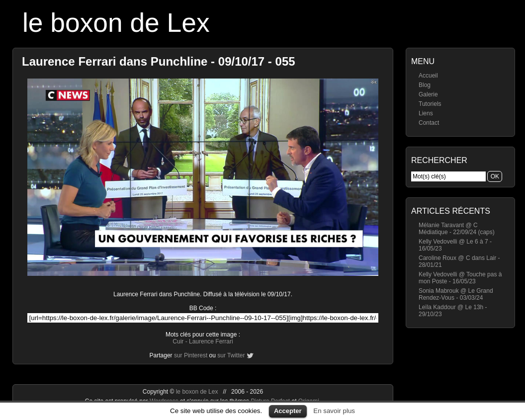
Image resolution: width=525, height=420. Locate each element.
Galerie (428, 94)
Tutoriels (430, 104)
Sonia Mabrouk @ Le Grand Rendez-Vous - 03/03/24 (456, 294)
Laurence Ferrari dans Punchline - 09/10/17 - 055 (159, 61)
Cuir (178, 341)
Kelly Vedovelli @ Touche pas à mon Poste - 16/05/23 (460, 278)
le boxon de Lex (116, 23)
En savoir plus (334, 411)
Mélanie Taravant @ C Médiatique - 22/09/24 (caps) (457, 229)
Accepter (288, 411)
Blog (425, 85)
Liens (426, 113)
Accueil (428, 76)
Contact (429, 123)
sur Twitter (231, 355)
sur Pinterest (191, 355)
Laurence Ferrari (211, 341)
